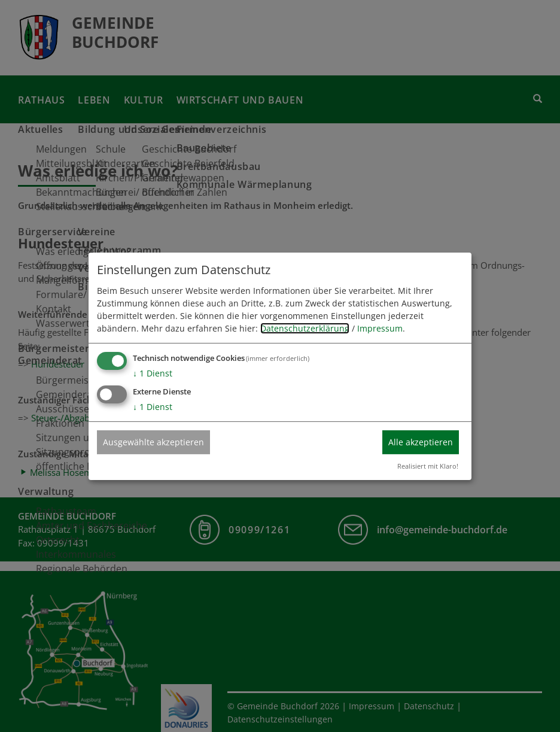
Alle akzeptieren (421, 442)
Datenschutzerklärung (305, 328)
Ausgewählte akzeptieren (153, 442)
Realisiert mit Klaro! (428, 466)
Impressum (380, 328)
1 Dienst (153, 373)
